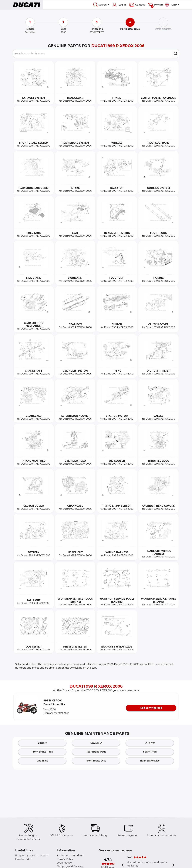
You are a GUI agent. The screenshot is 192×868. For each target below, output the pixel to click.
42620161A (96, 743)
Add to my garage (151, 708)
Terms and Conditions (70, 856)
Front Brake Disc (96, 761)
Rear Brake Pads (96, 752)
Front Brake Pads (42, 752)
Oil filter (150, 743)
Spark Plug (150, 752)
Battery (42, 743)
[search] (176, 54)
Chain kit (42, 761)
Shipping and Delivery (70, 866)
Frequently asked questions (32, 856)
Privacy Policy (65, 859)
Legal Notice (64, 863)
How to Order (23, 859)
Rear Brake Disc (150, 761)
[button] (27, 707)
